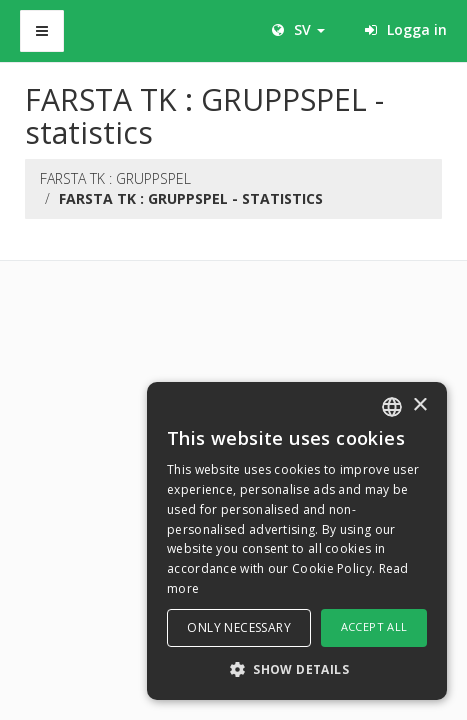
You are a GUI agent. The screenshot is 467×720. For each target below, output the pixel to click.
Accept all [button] (374, 626)
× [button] (419, 405)
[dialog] (297, 541)
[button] (297, 668)
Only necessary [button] (239, 627)
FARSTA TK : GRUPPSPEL (115, 178)
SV (298, 29)
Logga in (406, 29)
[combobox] (392, 407)
